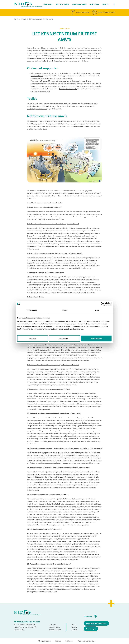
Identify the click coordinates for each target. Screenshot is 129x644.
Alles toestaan (96, 338)
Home (16, 19)
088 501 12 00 (35, 622)
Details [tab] (64, 310)
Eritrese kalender (40, 129)
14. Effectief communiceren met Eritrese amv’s (44, 529)
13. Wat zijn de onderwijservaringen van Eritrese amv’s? (48, 494)
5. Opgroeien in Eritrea (36, 297)
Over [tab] (97, 310)
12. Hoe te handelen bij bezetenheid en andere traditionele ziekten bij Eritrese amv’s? (59, 467)
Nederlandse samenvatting (69, 89)
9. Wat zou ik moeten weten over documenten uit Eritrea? (49, 389)
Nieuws (24, 19)
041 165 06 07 (19, 630)
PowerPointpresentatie (42, 91)
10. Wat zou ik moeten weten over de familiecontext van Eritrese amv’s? (54, 413)
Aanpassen (65, 338)
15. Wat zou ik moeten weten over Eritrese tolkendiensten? (49, 564)
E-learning (90, 629)
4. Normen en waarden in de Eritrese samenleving (46, 272)
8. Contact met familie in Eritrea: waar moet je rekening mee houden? (53, 365)
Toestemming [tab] (32, 310)
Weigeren (33, 338)
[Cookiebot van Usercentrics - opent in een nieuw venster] (102, 304)
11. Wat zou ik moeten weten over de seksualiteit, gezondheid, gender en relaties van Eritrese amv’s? (64, 448)
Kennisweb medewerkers (96, 623)
